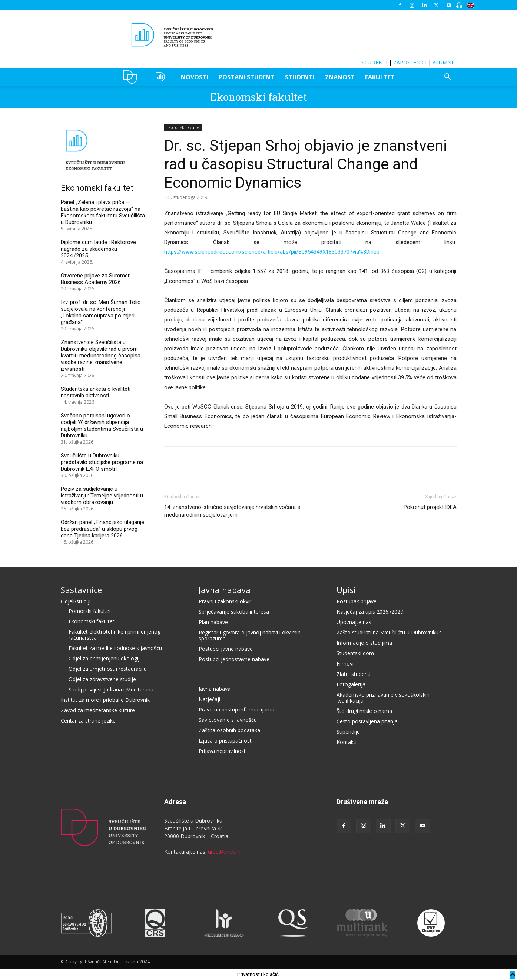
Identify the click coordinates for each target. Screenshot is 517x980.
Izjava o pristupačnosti (226, 741)
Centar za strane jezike (88, 721)
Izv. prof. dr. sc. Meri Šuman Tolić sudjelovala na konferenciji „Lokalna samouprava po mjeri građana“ (101, 312)
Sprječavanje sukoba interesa (234, 612)
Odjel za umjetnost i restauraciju (108, 669)
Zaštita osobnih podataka (229, 730)
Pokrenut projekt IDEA (430, 507)
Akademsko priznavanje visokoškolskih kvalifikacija (383, 698)
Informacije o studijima (364, 643)
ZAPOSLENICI (410, 62)
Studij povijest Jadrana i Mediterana (111, 689)
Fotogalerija (351, 684)
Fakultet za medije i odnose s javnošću (115, 648)
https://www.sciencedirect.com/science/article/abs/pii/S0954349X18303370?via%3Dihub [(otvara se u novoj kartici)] (272, 252)
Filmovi (345, 664)
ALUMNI (443, 62)
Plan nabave (213, 622)
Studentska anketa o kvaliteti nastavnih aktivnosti (96, 392)
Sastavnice (81, 590)
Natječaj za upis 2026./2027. (370, 612)
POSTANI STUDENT (247, 77)
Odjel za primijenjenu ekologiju (106, 658)
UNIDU (132, 77)
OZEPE (161, 77)
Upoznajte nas (354, 622)
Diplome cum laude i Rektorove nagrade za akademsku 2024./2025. (98, 249)
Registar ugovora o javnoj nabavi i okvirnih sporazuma (250, 635)
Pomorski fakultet (90, 611)
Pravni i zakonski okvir (225, 601)
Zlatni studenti (354, 674)
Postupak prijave (357, 601)
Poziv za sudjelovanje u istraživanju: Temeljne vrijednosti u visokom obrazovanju (102, 496)
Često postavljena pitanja (367, 721)
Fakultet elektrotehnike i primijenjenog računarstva (115, 635)
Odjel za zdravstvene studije (102, 679)
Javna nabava (225, 590)
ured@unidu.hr (225, 852)
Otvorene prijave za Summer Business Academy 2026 (95, 279)
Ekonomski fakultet (258, 97)
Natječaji (209, 699)
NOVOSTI (195, 77)
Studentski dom (355, 653)
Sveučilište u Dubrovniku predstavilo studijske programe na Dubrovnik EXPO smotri (102, 462)
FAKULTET (380, 77)
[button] (448, 78)
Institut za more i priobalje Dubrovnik (105, 700)
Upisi (346, 590)
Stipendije (348, 732)
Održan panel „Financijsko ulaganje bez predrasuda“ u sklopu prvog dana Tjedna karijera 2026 (102, 529)
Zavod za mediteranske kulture (98, 710)
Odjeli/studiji (76, 601)
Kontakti (347, 742)
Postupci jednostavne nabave (234, 659)
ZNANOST (340, 77)
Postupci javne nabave (226, 649)
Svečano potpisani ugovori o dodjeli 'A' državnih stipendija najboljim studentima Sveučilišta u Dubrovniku (102, 426)
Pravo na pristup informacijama (236, 709)
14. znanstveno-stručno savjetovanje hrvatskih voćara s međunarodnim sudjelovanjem (232, 511)
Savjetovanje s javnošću (228, 720)
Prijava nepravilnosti (223, 751)
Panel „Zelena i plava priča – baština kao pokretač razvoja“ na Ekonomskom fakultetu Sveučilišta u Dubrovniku (103, 212)
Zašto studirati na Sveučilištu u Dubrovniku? (389, 632)
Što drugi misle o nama (364, 711)
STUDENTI (374, 62)
